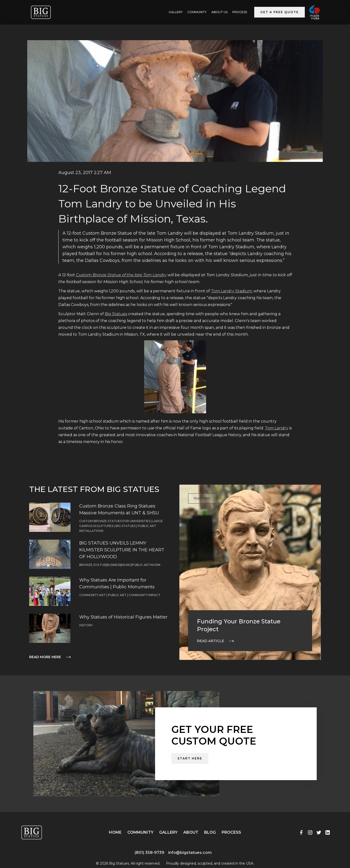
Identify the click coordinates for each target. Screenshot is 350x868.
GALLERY (176, 12)
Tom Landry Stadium (231, 291)
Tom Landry (277, 428)
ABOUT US (219, 12)
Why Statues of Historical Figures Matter (123, 617)
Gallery (168, 832)
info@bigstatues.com (190, 853)
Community (197, 12)
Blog (210, 832)
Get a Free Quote (280, 12)
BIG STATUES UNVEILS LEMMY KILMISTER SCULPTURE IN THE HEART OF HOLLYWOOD (122, 550)
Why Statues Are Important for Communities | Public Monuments (117, 583)
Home (115, 832)
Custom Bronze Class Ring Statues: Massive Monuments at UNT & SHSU (119, 509)
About (191, 832)
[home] (41, 12)
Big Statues (116, 314)
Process (240, 12)
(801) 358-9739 (149, 853)
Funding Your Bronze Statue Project (239, 625)
